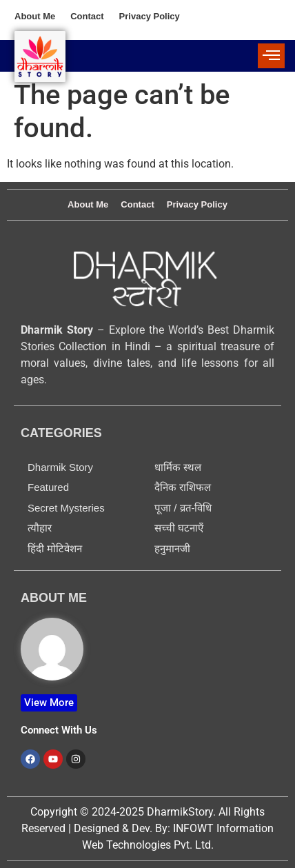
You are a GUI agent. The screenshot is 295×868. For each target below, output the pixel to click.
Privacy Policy (150, 16)
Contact (87, 16)
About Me (35, 16)
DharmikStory (180, 812)
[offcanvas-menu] (271, 56)
